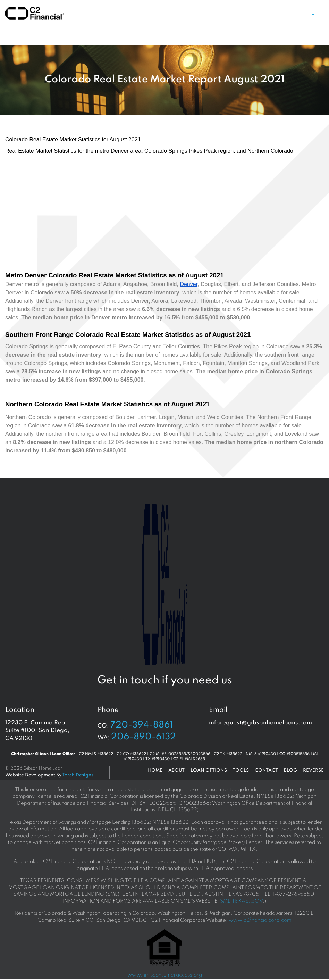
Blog (290, 770)
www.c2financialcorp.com (260, 920)
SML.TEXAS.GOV (241, 901)
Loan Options (209, 770)
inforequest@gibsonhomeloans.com (260, 723)
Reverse (313, 770)
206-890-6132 (144, 737)
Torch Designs (78, 775)
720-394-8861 (142, 725)
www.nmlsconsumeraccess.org (165, 975)
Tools (241, 770)
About (176, 770)
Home (155, 770)
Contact (266, 770)
